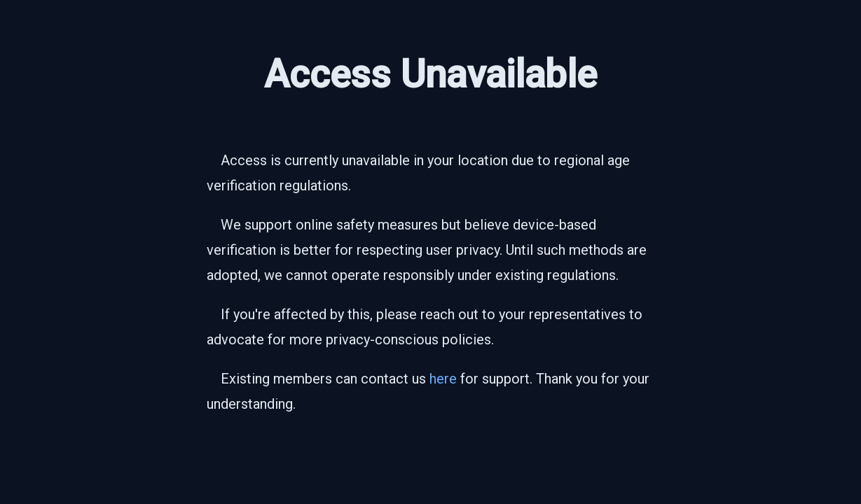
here (443, 379)
